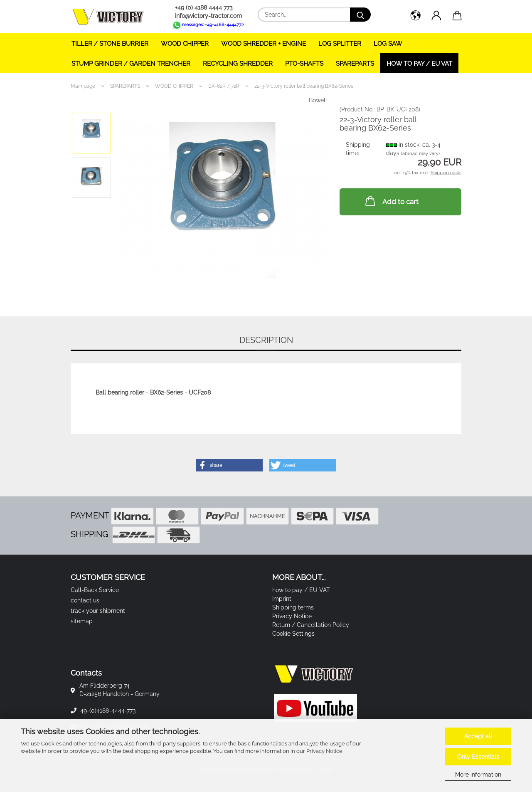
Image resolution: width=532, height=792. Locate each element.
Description (266, 340)
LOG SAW (388, 44)
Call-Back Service (95, 590)
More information (478, 775)
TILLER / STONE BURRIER (110, 44)
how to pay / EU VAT (419, 64)
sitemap (82, 621)
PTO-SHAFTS (304, 64)
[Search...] (360, 15)
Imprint (282, 599)
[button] (416, 17)
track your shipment (98, 611)
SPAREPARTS (355, 64)
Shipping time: (358, 149)
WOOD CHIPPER (185, 44)
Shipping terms (293, 607)
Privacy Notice (324, 751)
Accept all (478, 736)
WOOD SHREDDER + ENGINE (264, 44)
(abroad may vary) (420, 154)
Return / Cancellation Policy (311, 625)
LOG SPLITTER (340, 44)
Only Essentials (478, 757)
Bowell (318, 100)
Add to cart (391, 201)
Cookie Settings (293, 634)
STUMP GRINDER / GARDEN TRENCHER (131, 64)
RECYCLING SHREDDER (238, 64)
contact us (85, 600)
